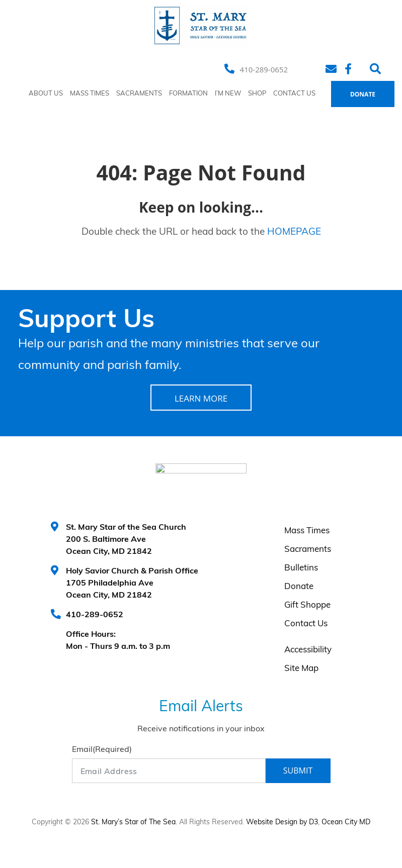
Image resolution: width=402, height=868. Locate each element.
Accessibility (308, 650)
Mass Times (90, 94)
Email (102, 750)
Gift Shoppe (307, 605)
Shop (257, 94)
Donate (363, 94)
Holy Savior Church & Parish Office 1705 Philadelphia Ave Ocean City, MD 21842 (132, 584)
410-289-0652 (264, 69)
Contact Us (294, 94)
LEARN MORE (201, 398)
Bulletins (301, 568)
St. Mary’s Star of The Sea (133, 823)
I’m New (228, 94)
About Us (46, 94)
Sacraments (139, 94)
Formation (188, 94)
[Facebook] (350, 69)
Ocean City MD (346, 823)
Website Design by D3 (282, 823)
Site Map (301, 669)
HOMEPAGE (294, 232)
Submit (298, 770)
